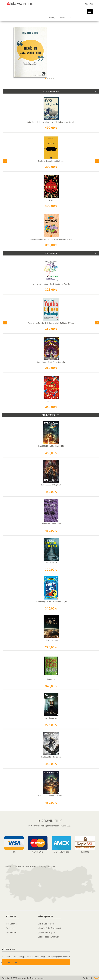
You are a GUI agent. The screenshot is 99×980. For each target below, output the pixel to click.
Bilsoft (96, 978)
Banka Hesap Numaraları (49, 937)
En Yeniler (10, 928)
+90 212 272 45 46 (12, 957)
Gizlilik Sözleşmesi (46, 924)
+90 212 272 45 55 (33, 957)
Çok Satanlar (12, 924)
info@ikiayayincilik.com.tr (57, 957)
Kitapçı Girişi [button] (89, 4)
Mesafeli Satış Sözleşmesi (49, 928)
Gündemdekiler (13, 932)
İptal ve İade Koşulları (47, 932)
